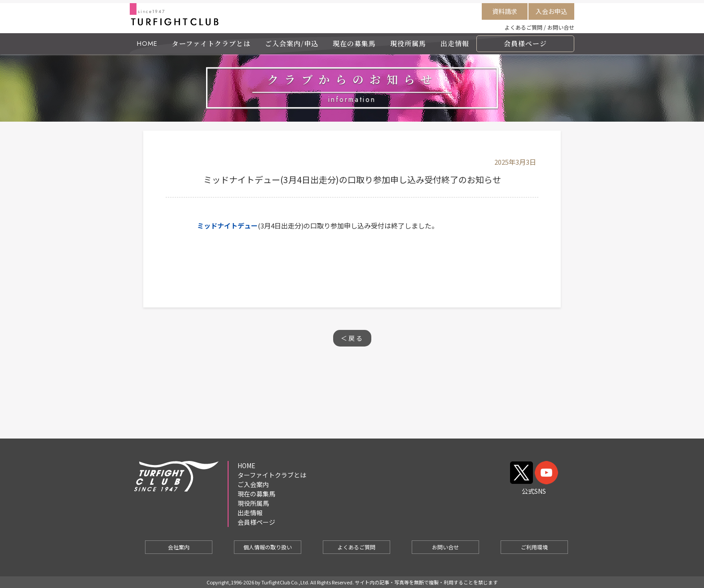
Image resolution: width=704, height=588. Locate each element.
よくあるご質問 (524, 27)
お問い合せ (561, 27)
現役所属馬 (408, 43)
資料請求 (505, 11)
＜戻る (352, 338)
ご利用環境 (534, 547)
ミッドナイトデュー (227, 226)
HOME (147, 44)
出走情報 (455, 43)
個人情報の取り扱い (268, 547)
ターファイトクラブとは (211, 43)
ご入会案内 (253, 484)
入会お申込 (551, 11)
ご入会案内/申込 (292, 43)
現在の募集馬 (354, 43)
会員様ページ (525, 43)
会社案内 (179, 547)
